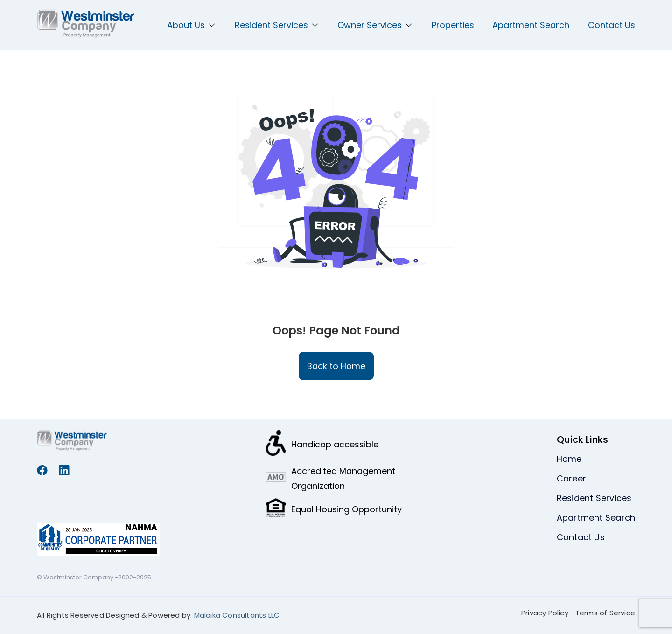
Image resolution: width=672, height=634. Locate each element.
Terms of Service (605, 613)
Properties (453, 25)
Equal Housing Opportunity (346, 509)
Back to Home (336, 366)
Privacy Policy (545, 613)
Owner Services (375, 25)
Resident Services (277, 25)
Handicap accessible (335, 444)
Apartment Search (531, 25)
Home (569, 459)
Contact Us (612, 25)
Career (571, 478)
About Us (192, 25)
